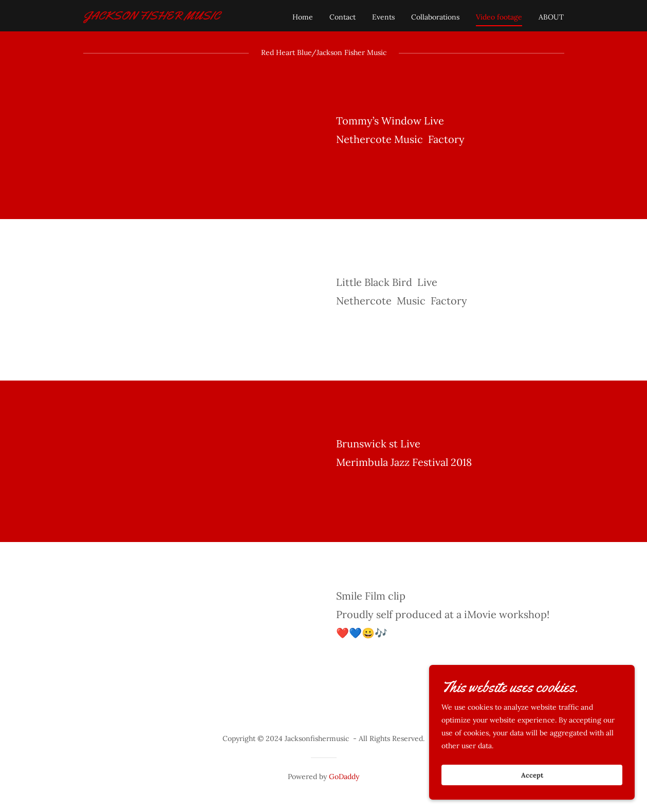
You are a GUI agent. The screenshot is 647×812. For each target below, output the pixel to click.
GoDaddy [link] (344, 777)
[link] (152, 17)
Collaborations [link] (435, 17)
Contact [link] (343, 17)
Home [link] (303, 17)
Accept (532, 775)
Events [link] (383, 17)
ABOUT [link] (551, 17)
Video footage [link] (499, 17)
